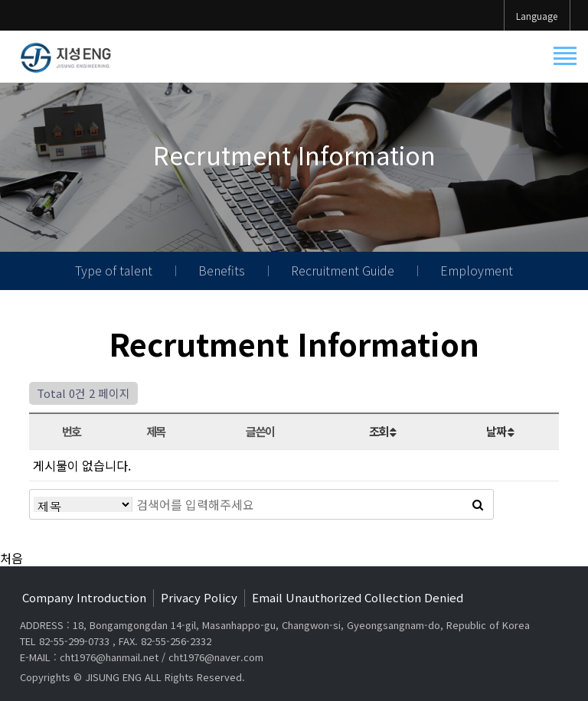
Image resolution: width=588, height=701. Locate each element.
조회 (382, 431)
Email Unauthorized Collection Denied (358, 597)
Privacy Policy (199, 597)
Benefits (222, 270)
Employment (477, 270)
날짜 (500, 431)
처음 (11, 558)
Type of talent (114, 270)
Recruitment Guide (343, 270)
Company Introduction (84, 597)
